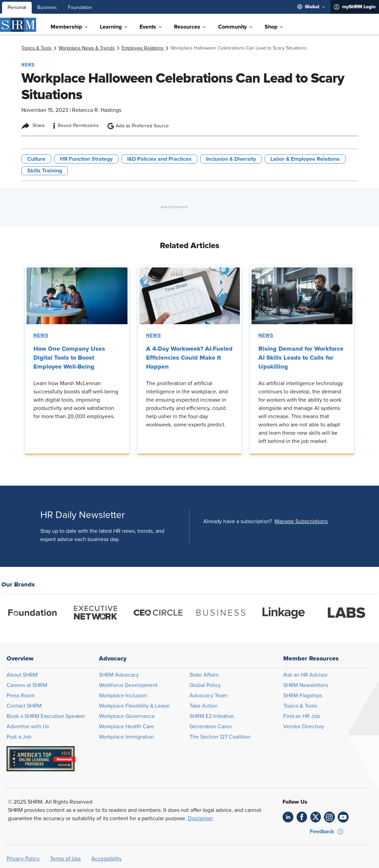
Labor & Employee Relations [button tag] (305, 159)
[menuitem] (311, 7)
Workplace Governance (127, 716)
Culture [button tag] (36, 159)
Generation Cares (211, 727)
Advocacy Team (208, 696)
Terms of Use (65, 859)
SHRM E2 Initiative (212, 716)
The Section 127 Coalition (220, 737)
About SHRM (22, 675)
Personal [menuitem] (17, 8)
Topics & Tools (300, 706)
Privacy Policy (23, 859)
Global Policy (205, 685)
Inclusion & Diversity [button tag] (231, 159)
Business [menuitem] (47, 8)
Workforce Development (128, 685)
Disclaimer (200, 818)
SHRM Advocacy (119, 675)
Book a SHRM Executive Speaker (46, 716)
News (41, 336)
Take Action (204, 706)
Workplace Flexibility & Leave (134, 706)
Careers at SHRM (27, 685)
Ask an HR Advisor (305, 675)
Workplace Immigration (126, 737)
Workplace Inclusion (123, 696)
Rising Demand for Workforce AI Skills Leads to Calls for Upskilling (301, 358)
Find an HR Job (302, 716)
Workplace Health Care (126, 727)
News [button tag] (28, 64)
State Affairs (204, 675)
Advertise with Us (28, 727)
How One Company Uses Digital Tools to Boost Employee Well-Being (69, 358)
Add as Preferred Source (138, 126)
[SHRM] (18, 25)
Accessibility (106, 859)
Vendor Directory (304, 727)
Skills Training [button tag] (45, 171)
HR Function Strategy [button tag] (86, 159)
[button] (301, 521)
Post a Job (19, 737)
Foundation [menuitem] (80, 8)
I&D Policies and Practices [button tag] (159, 159)
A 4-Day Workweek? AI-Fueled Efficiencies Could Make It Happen (189, 358)
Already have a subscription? (238, 521)
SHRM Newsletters (306, 685)
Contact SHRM (24, 706)
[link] (37, 48)
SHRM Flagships (303, 696)
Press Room (21, 696)
